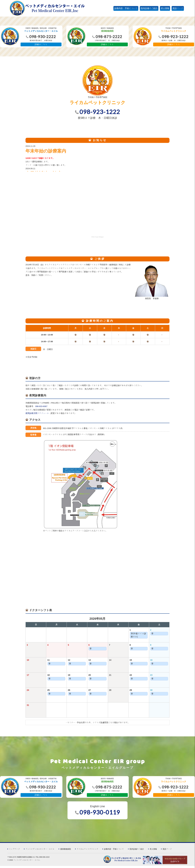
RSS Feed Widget (97, 238)
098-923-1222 (100, 112)
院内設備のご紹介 (149, 8)
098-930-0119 (100, 814)
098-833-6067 (41, 408)
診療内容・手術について (126, 8)
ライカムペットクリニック (87, 851)
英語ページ (178, 8)
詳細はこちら (41, 45)
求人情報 (165, 8)
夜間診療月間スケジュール (37, 415)
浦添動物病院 (66, 851)
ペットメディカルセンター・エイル (40, 851)
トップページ (14, 851)
